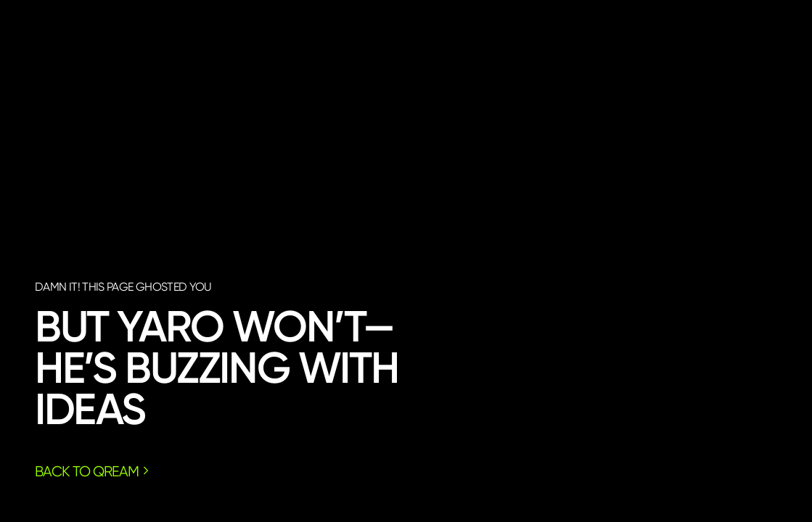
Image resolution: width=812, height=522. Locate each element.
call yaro (680, 369)
